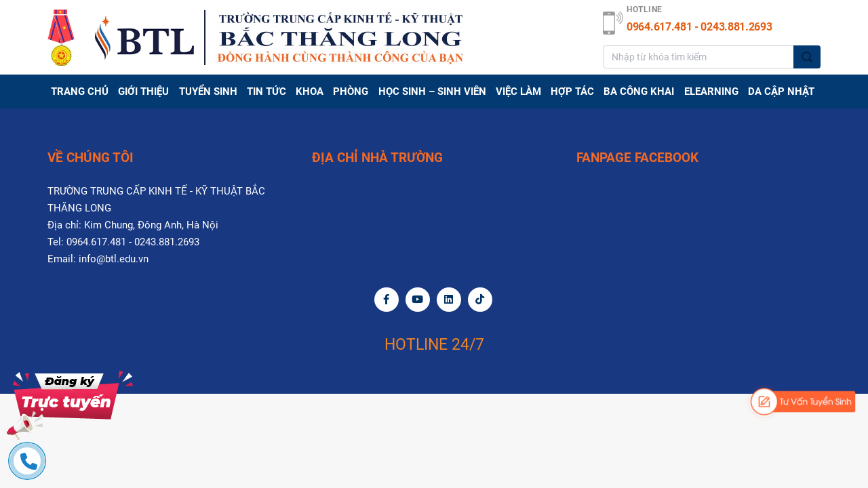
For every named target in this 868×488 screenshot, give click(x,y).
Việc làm (518, 91)
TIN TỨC (267, 91)
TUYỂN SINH (208, 91)
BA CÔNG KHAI (639, 91)
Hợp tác (572, 91)
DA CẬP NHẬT (781, 91)
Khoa (310, 91)
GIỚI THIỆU (143, 91)
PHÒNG (351, 91)
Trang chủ (80, 91)
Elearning (711, 91)
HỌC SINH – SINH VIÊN (432, 91)
